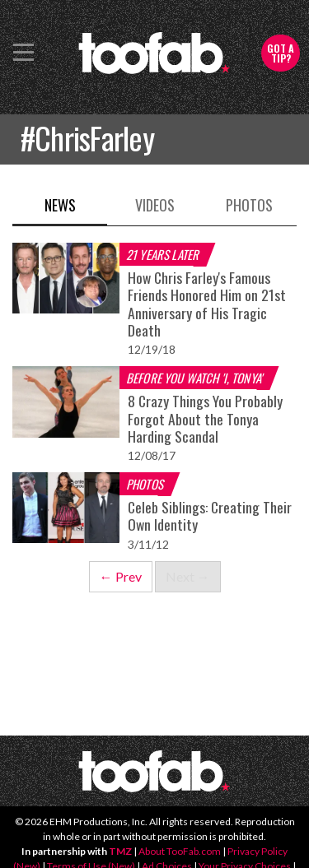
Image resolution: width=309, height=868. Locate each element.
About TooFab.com (180, 851)
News (60, 205)
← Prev (121, 576)
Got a (281, 53)
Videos (155, 205)
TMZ (120, 851)
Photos (249, 205)
